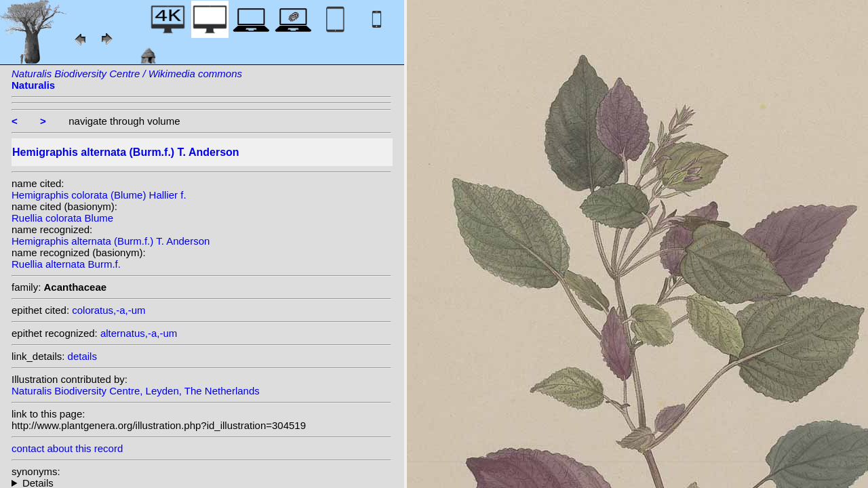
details (82, 356)
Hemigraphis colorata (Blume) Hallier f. (99, 195)
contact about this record (67, 448)
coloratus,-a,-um (108, 310)
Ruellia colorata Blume (62, 218)
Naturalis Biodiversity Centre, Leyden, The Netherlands (136, 391)
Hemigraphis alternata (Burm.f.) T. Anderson (111, 241)
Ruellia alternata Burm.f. (66, 264)
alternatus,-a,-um (139, 333)
